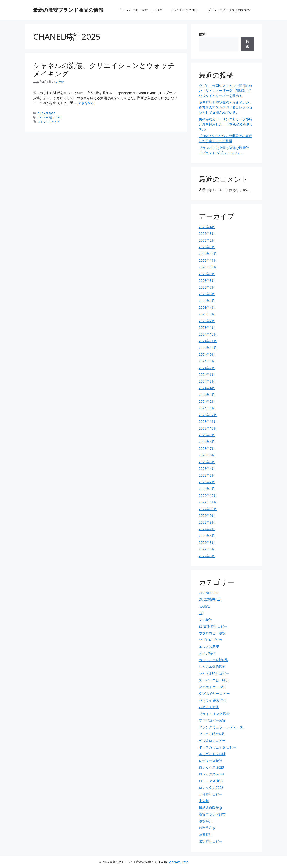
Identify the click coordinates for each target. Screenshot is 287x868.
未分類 (204, 801)
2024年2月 (207, 401)
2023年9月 (207, 435)
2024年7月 (207, 368)
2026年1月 (207, 247)
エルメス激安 (209, 647)
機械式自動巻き (211, 808)
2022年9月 (207, 516)
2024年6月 (207, 375)
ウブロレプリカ (211, 640)
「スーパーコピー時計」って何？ (140, 10)
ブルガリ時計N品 (212, 734)
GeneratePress (178, 862)
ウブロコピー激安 (212, 633)
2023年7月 (207, 448)
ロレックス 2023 (211, 767)
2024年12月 (208, 334)
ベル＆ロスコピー (212, 741)
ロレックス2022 (211, 788)
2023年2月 (207, 482)
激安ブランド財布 (212, 814)
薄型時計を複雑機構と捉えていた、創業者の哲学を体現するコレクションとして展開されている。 (226, 107)
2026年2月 (207, 240)
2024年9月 (207, 354)
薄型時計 (206, 835)
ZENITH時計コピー (213, 626)
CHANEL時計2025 (49, 117)
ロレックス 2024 (211, 774)
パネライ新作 (209, 707)
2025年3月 (207, 314)
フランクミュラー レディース (221, 727)
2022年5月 (207, 542)
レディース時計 (211, 761)
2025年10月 (208, 267)
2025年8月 (207, 281)
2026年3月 (207, 234)
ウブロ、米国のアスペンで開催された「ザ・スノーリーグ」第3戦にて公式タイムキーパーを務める (226, 91)
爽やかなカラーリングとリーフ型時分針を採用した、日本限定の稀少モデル (226, 124)
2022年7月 (207, 529)
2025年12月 (208, 254)
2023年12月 (208, 415)
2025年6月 (207, 294)
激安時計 (206, 821)
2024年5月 (207, 381)
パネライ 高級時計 (213, 700)
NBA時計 (206, 620)
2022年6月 (207, 536)
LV (201, 613)
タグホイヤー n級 (212, 687)
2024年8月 (207, 361)
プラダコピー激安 (212, 720)
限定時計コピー (211, 841)
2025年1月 (207, 328)
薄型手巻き (207, 828)
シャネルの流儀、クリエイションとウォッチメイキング (104, 69)
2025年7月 (207, 287)
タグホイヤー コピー (214, 694)
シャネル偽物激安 (212, 667)
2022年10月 (208, 509)
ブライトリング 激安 (214, 714)
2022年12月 (208, 495)
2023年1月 (207, 489)
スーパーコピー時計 (214, 680)
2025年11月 (208, 260)
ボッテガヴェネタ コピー (218, 747)
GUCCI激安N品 (210, 600)
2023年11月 (208, 422)
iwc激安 (205, 606)
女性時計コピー (211, 794)
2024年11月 (208, 341)
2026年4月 (207, 227)
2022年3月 (207, 556)
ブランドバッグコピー (185, 10)
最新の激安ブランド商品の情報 (68, 10)
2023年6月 (207, 455)
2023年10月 (208, 428)
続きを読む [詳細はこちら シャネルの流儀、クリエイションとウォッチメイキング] (86, 103)
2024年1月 (207, 408)
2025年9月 (207, 274)
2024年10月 (208, 348)
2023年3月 (207, 475)
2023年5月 (207, 462)
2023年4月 (207, 469)
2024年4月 (207, 388)
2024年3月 (207, 395)
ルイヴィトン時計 (212, 754)
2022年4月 (207, 549)
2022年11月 (208, 502)
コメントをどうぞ (49, 122)
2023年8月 (207, 442)
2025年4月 (207, 307)
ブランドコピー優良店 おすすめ (229, 10)
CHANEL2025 (46, 113)
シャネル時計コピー (214, 673)
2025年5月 (207, 301)
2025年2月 (207, 321)
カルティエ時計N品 (214, 660)
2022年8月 (207, 522)
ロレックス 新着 (211, 781)
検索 (202, 34)
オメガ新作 (207, 653)
